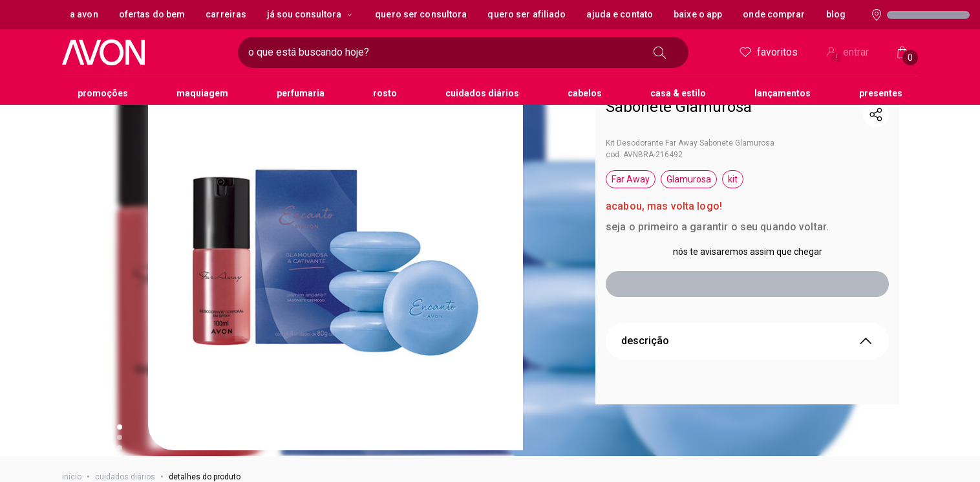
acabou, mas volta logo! (664, 185)
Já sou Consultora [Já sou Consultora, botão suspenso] (311, 14)
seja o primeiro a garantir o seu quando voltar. (717, 206)
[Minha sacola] (902, 52)
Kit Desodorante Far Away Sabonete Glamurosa (690, 122)
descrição (747, 320)
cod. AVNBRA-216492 (644, 134)
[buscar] (664, 52)
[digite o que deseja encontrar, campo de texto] (362, 52)
